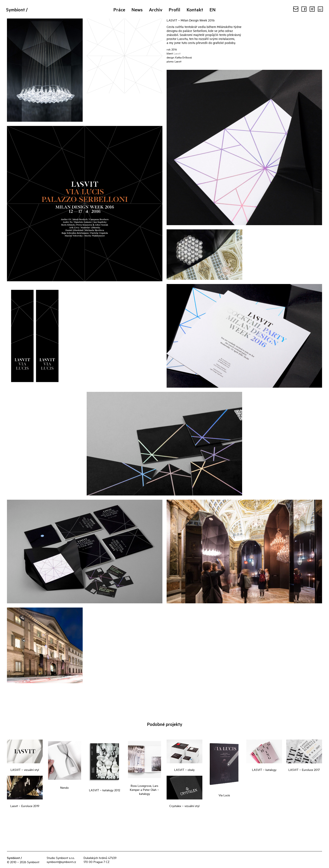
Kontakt (195, 10)
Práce (119, 10)
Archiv (156, 10)
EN (213, 10)
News (137, 10)
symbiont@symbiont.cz (61, 862)
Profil (174, 10)
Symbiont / (18, 10)
